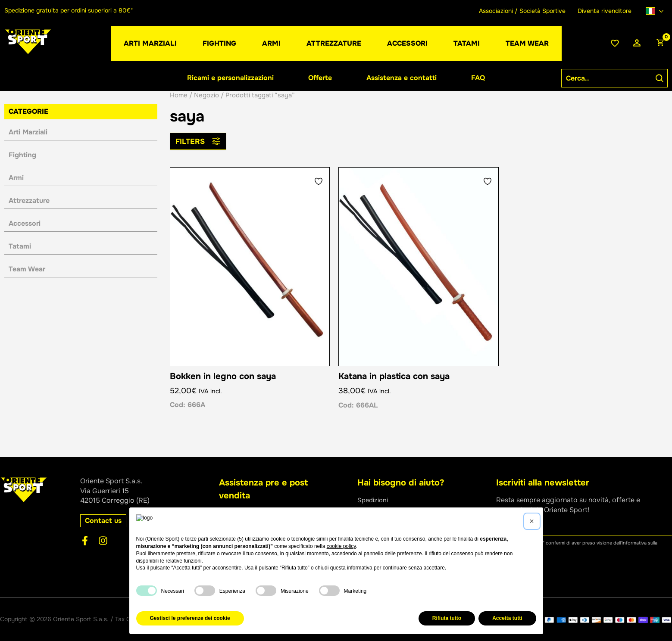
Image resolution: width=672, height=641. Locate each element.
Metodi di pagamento (392, 519)
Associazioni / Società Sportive (522, 11)
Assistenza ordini (385, 529)
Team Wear (27, 269)
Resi (364, 510)
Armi (16, 178)
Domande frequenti (388, 548)
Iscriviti (517, 570)
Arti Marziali (28, 132)
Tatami (20, 246)
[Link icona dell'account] (637, 43)
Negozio (206, 95)
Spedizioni (374, 500)
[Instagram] (103, 541)
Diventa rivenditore (605, 11)
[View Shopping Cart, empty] (660, 44)
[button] (271, 44)
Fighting (22, 155)
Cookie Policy (298, 619)
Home (179, 95)
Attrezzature (29, 201)
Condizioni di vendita (391, 539)
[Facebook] (85, 541)
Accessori (25, 223)
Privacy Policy (258, 619)
